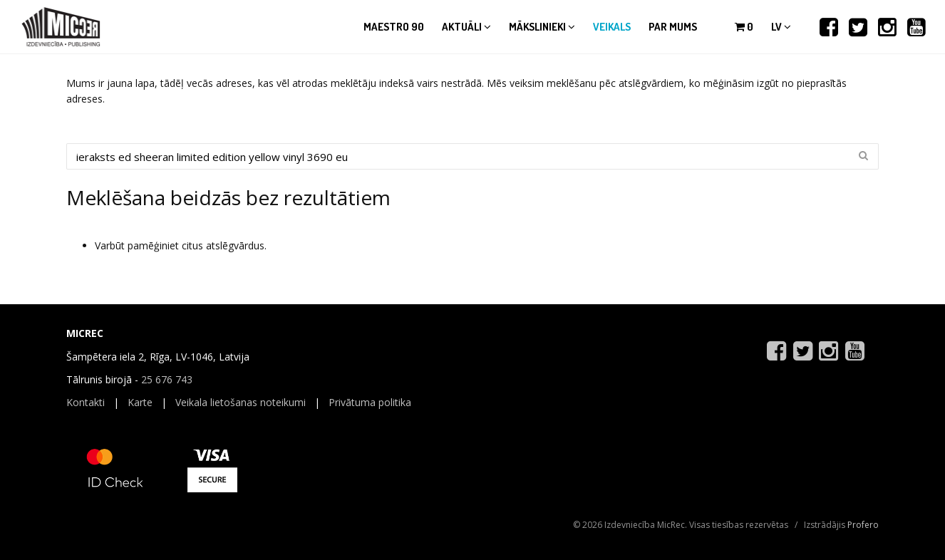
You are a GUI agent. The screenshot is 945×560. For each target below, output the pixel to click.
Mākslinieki (542, 27)
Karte (140, 402)
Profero (863, 525)
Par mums (673, 27)
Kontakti (86, 402)
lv (781, 27)
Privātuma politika (370, 402)
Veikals (612, 27)
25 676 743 (167, 379)
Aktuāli (466, 27)
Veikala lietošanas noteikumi (241, 402)
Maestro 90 (394, 27)
